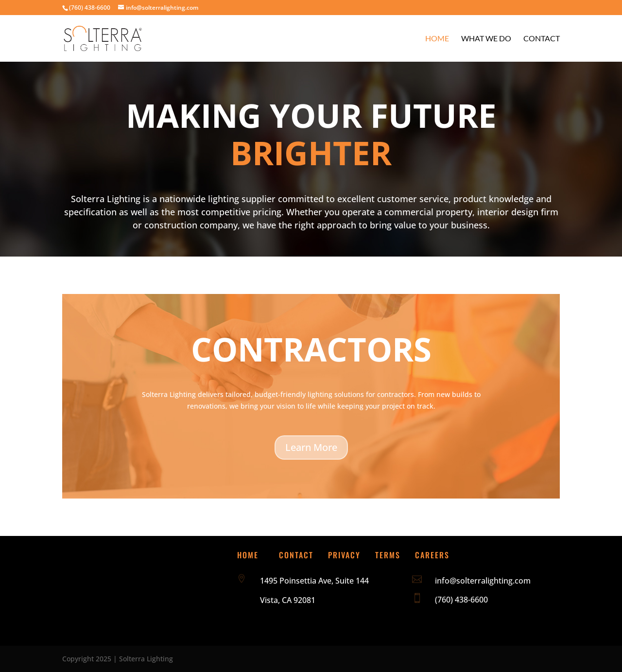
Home (437, 39)
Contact (542, 39)
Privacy (344, 555)
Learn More (311, 447)
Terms (388, 555)
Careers (432, 555)
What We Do (486, 39)
